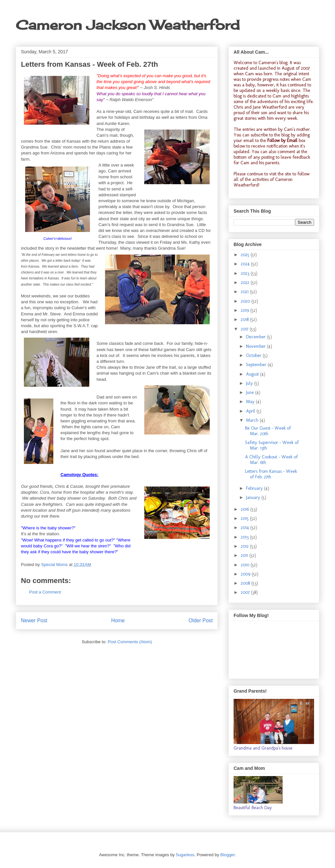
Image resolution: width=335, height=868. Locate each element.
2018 (245, 319)
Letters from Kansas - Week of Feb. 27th (271, 474)
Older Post (201, 620)
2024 (246, 264)
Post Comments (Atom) (130, 642)
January (254, 497)
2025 (246, 255)
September (257, 365)
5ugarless (185, 855)
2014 (246, 528)
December (256, 337)
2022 (246, 283)
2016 (246, 509)
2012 (245, 546)
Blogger (228, 855)
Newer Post (34, 620)
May (251, 402)
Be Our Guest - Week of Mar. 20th (268, 431)
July (250, 383)
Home (118, 620)
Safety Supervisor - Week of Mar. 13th (272, 445)
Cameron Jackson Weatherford (128, 25)
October (254, 355)
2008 (246, 583)
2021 (245, 292)
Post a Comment (45, 592)
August (253, 374)
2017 (245, 329)
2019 (246, 310)
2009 (246, 574)
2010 (246, 565)
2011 (245, 555)
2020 (246, 301)
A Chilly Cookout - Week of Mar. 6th (271, 460)
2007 (246, 592)
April (251, 411)
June (251, 392)
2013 (245, 537)
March (253, 420)
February (255, 488)
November (256, 346)
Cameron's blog (273, 63)
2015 (245, 518)
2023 (246, 273)
